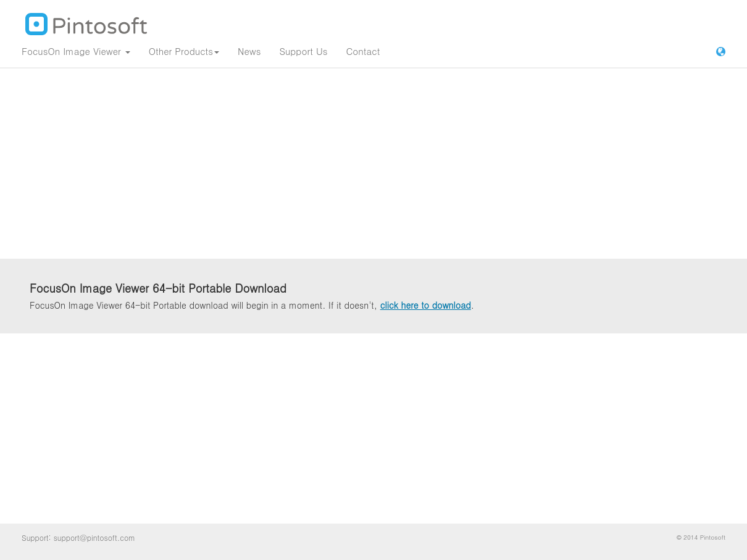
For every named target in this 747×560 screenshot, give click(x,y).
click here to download (426, 305)
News (249, 51)
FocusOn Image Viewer (76, 51)
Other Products (184, 51)
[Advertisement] (373, 164)
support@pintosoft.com (94, 537)
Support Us (303, 51)
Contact (363, 51)
